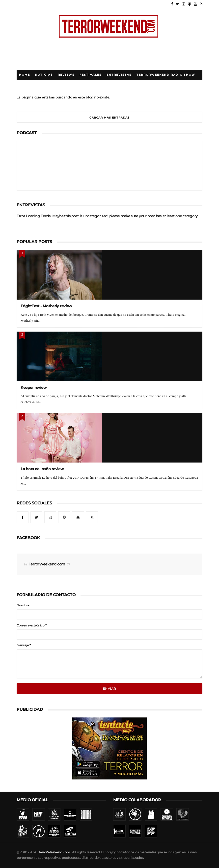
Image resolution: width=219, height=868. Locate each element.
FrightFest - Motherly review (46, 306)
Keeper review (34, 387)
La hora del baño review (42, 469)
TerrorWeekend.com (47, 564)
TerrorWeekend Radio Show (166, 75)
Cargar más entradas (109, 118)
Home (25, 75)
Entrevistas (119, 75)
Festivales (91, 75)
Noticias (44, 75)
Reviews (66, 75)
